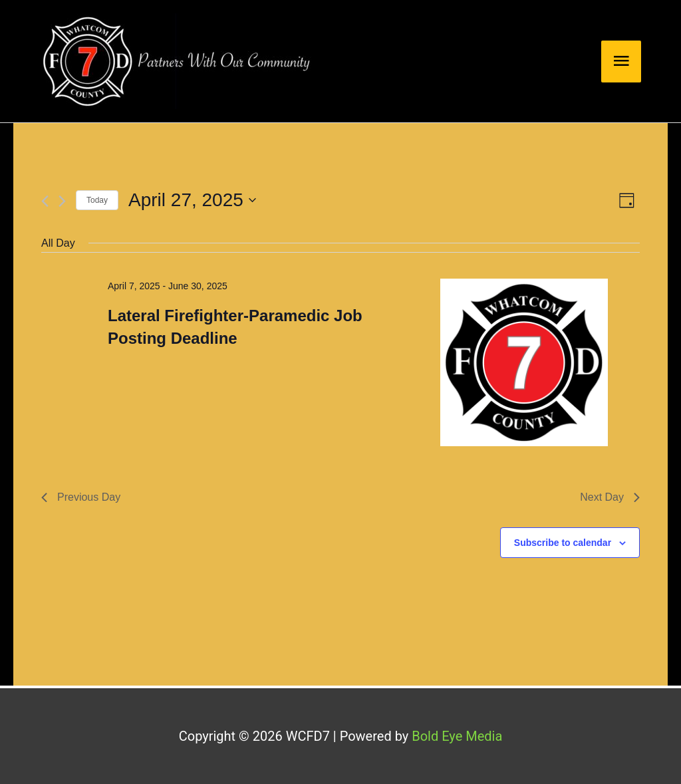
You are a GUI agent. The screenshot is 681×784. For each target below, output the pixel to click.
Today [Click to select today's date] (97, 200)
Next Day (610, 497)
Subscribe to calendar (563, 543)
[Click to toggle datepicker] (192, 200)
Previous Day (81, 497)
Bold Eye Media (457, 736)
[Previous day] (45, 201)
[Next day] (62, 201)
